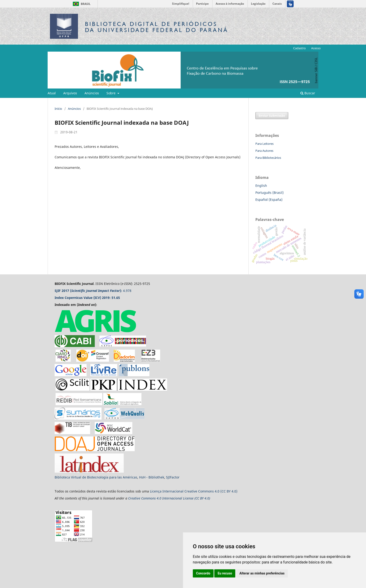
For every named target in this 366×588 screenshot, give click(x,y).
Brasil (81, 4)
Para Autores (264, 151)
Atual (52, 93)
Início (58, 109)
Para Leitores (264, 144)
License (188, 498)
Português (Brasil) (269, 193)
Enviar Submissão (272, 116)
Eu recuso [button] (225, 573)
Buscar (308, 93)
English (261, 186)
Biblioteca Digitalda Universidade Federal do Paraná (157, 27)
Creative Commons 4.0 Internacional (156, 498)
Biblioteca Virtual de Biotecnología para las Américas (96, 477)
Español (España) (269, 200)
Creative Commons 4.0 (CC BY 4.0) (211, 491)
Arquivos (70, 93)
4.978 (93, 291)
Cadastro (299, 48)
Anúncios (92, 93)
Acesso (316, 48)
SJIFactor (173, 477)
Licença (156, 491)
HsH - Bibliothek (152, 477)
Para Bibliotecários (268, 158)
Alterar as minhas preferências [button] (262, 573)
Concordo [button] (203, 573)
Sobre (111, 93)
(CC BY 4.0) (202, 498)
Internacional (173, 491)
